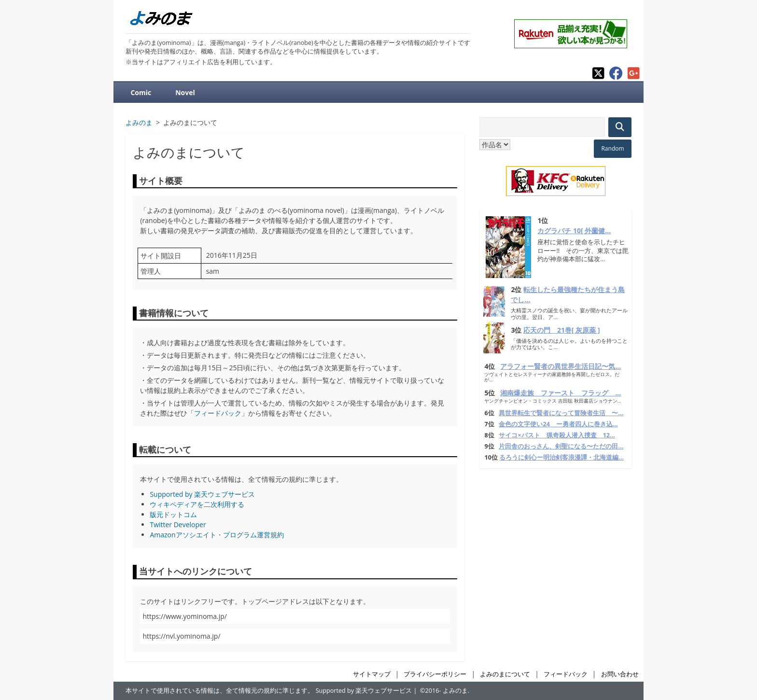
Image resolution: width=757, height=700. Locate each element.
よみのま (455, 691)
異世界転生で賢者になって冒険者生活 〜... (561, 413)
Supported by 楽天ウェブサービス (202, 494)
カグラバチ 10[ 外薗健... (574, 231)
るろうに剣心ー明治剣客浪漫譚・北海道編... (561, 457)
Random (612, 148)
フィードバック (218, 413)
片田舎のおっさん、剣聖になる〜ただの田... (561, 446)
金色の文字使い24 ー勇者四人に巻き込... (558, 424)
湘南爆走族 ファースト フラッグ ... (561, 393)
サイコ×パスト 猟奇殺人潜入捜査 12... (557, 435)
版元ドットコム (173, 514)
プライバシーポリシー (435, 674)
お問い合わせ (620, 674)
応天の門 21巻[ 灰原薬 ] (562, 330)
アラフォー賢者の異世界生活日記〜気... (561, 366)
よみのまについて (505, 674)
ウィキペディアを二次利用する (197, 504)
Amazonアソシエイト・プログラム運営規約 (217, 535)
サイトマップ (372, 674)
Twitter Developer (178, 525)
